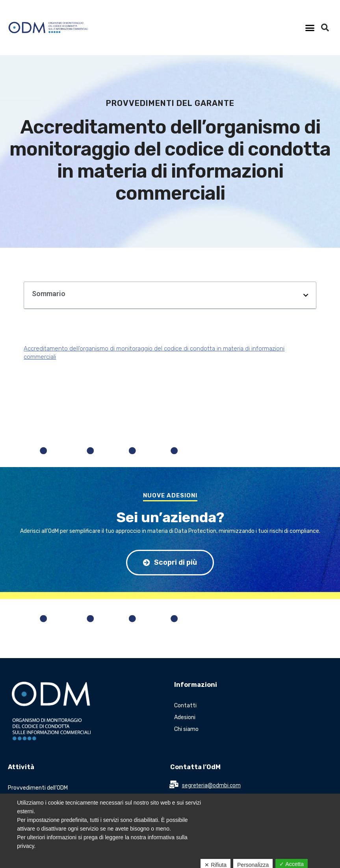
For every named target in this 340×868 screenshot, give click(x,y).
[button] (310, 28)
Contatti (185, 706)
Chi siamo (186, 729)
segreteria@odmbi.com (211, 785)
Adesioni (185, 717)
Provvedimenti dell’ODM (38, 788)
